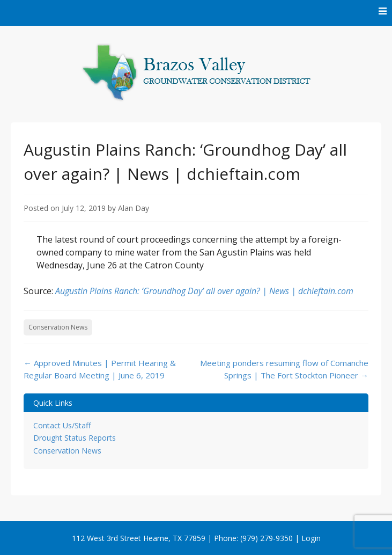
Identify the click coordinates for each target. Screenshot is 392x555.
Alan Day (134, 208)
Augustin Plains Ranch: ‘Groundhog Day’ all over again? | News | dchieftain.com (204, 291)
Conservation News (58, 327)
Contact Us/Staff (62, 425)
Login (311, 538)
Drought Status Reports (75, 438)
